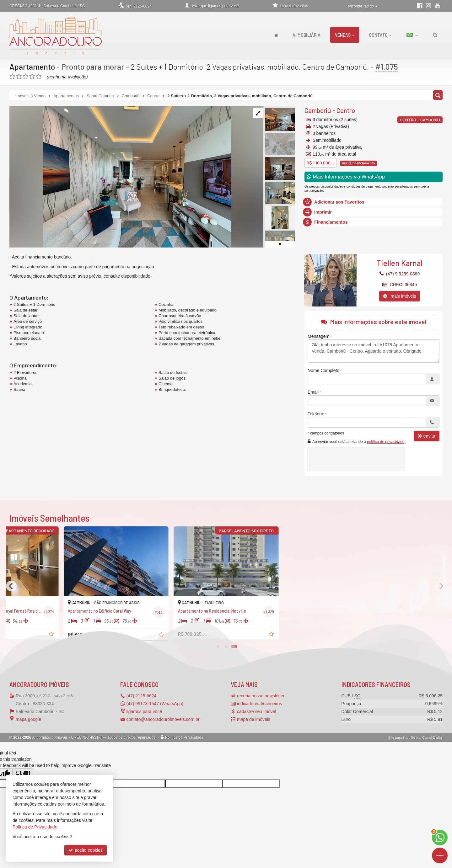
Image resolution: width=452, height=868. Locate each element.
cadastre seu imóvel (257, 711)
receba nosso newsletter (261, 696)
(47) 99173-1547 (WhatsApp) (155, 704)
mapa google (28, 719)
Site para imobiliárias (404, 738)
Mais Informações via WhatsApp (346, 177)
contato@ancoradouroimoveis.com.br (163, 719)
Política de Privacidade (184, 738)
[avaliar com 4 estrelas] (32, 77)
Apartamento (32, 67)
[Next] (441, 586)
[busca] (435, 35)
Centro (346, 110)
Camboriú (318, 110)
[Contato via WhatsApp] (440, 838)
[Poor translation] (23, 774)
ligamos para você (144, 711)
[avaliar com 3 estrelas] (26, 77)
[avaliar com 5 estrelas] (39, 77)
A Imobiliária (307, 35)
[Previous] (11, 586)
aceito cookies (86, 850)
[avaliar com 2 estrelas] (19, 77)
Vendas (345, 35)
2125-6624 (139, 6)
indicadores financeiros (259, 704)
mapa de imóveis (254, 719)
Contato (380, 35)
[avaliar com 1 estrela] (12, 77)
